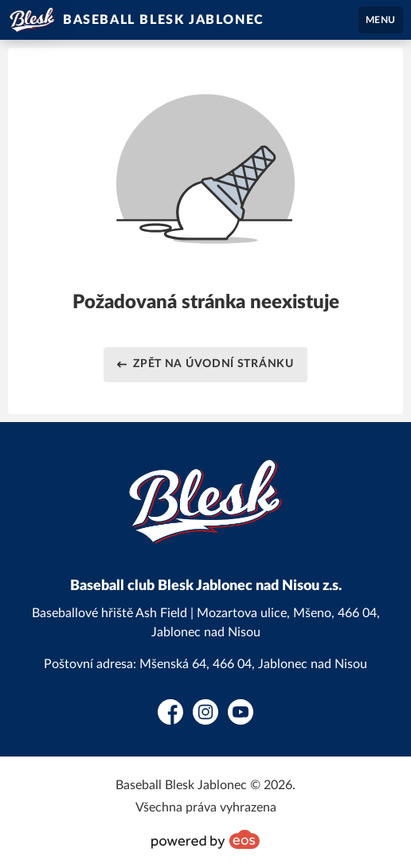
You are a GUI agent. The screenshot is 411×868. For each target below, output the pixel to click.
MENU (381, 20)
